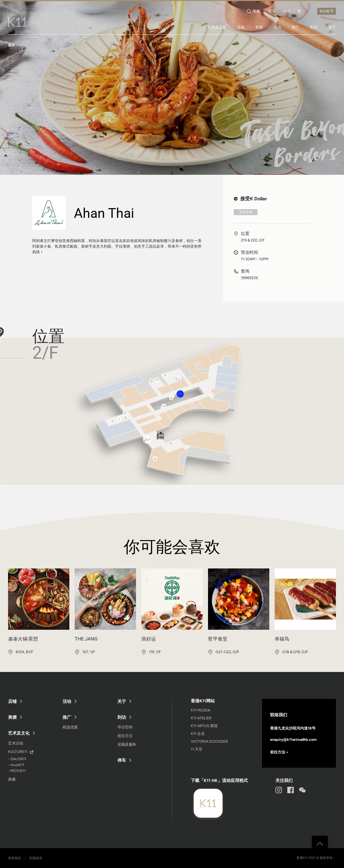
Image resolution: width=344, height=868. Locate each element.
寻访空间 (125, 727)
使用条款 (15, 858)
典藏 (12, 779)
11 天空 (197, 749)
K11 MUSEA (200, 710)
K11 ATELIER (201, 718)
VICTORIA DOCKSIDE (209, 741)
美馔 (259, 27)
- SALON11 (17, 759)
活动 (277, 27)
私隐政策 (36, 858)
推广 (296, 27)
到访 (314, 27)
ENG (288, 11)
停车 (272, 11)
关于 (332, 27)
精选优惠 (70, 727)
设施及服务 (127, 744)
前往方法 (125, 736)
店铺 (241, 27)
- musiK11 (16, 765)
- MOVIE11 (17, 771)
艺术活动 (16, 743)
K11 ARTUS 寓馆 (204, 726)
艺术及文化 (217, 27)
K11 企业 (198, 734)
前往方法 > (279, 752)
